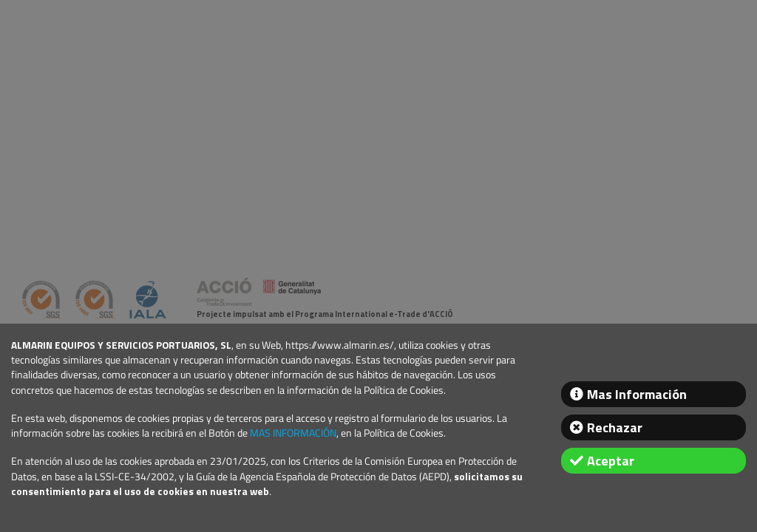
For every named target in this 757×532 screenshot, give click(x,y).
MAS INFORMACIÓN (293, 433)
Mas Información (637, 394)
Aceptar (611, 461)
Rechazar (615, 427)
